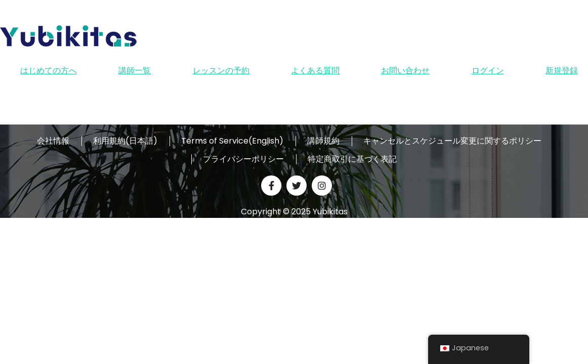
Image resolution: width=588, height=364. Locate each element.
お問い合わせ (405, 71)
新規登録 (562, 71)
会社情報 (53, 141)
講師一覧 (135, 71)
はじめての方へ (49, 71)
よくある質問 (315, 71)
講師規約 (323, 141)
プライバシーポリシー (243, 159)
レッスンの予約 (221, 71)
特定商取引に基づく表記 (352, 159)
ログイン (488, 71)
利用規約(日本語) (125, 141)
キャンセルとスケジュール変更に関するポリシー (452, 141)
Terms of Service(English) (232, 141)
